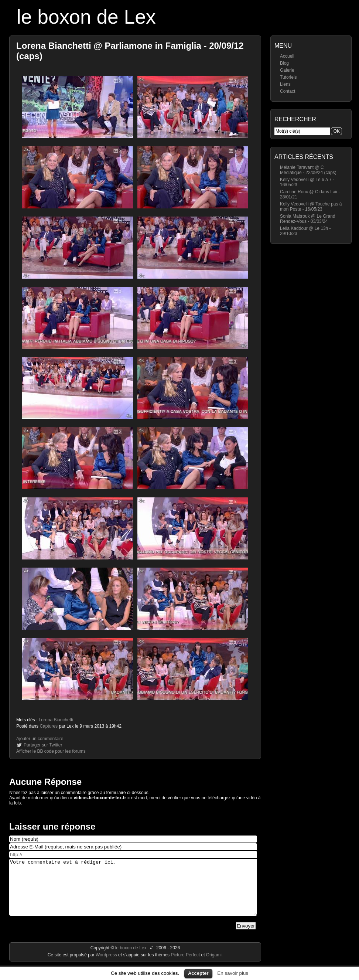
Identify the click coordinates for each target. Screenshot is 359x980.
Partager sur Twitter (43, 745)
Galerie (287, 70)
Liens (285, 84)
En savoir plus (233, 973)
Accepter (198, 973)
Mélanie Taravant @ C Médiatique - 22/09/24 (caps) (308, 170)
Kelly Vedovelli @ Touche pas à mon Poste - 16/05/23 (311, 207)
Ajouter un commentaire (40, 739)
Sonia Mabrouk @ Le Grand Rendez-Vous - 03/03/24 (308, 219)
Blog (284, 63)
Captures (49, 726)
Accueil (287, 56)
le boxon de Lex (86, 17)
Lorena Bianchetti (56, 720)
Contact (288, 91)
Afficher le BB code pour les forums (51, 751)
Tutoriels (288, 77)
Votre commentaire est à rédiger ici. (133, 893)
